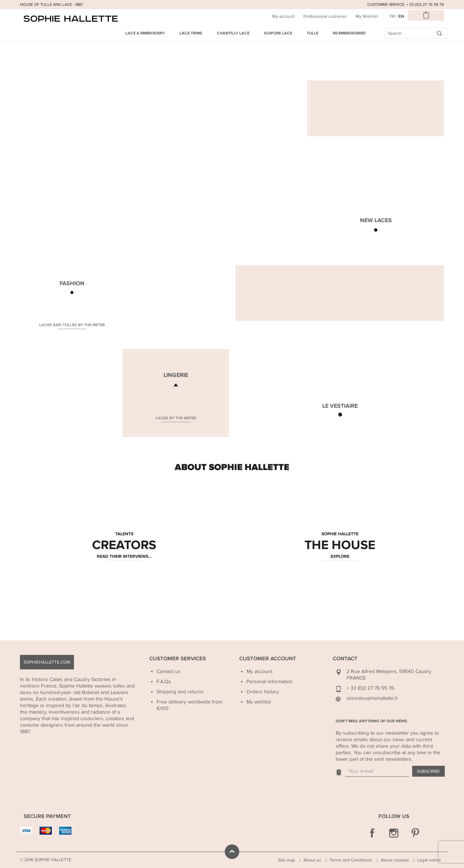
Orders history (263, 692)
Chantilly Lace (233, 33)
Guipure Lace (278, 33)
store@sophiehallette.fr (372, 698)
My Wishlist (367, 16)
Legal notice (429, 860)
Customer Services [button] (178, 659)
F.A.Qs (164, 682)
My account (283, 16)
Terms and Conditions (351, 860)
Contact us (169, 671)
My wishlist (259, 702)
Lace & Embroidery (145, 33)
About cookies (395, 860)
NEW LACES (376, 220)
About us (312, 860)
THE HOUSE (340, 545)
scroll (232, 852)
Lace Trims (191, 33)
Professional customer (325, 16)
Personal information (270, 682)
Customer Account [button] (268, 659)
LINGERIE (176, 375)
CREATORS (124, 545)
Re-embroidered (349, 33)
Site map (287, 860)
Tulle (312, 33)
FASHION (72, 283)
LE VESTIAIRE (340, 406)
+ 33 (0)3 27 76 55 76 (370, 688)
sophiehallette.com (47, 662)
